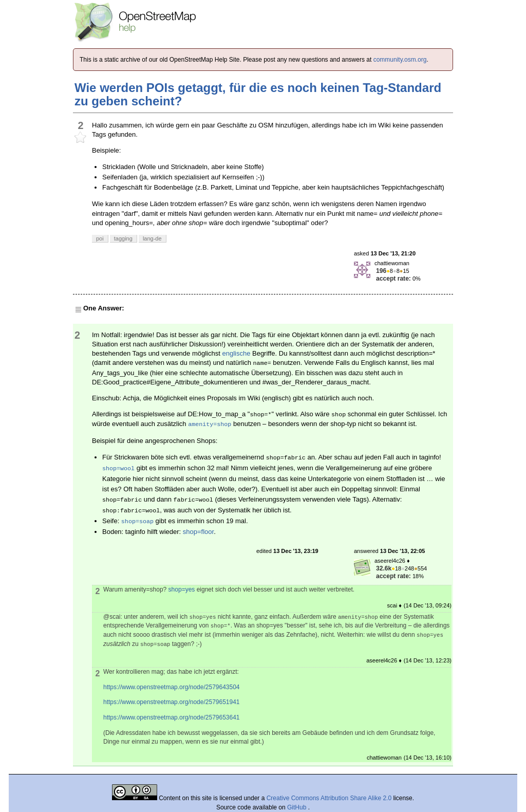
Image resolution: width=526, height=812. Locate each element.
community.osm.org (400, 60)
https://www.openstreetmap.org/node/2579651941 (172, 702)
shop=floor (198, 532)
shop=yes (182, 589)
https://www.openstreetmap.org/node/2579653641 (172, 717)
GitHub (298, 807)
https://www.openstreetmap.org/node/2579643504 (172, 687)
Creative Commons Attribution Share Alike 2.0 (329, 798)
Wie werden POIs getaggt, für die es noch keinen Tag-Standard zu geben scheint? (258, 94)
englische (236, 353)
